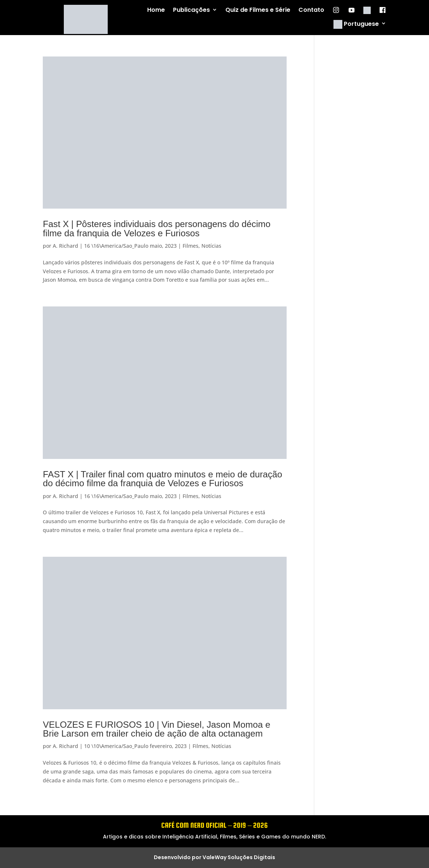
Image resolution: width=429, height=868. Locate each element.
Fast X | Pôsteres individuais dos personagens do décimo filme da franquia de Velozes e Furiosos (157, 228)
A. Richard (65, 246)
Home (156, 10)
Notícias (211, 246)
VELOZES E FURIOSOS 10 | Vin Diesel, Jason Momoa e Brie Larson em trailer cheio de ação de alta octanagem (156, 729)
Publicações (191, 10)
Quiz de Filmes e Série (258, 10)
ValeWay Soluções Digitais (239, 857)
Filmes (191, 246)
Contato (311, 10)
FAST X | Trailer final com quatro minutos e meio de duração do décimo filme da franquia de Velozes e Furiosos (162, 479)
